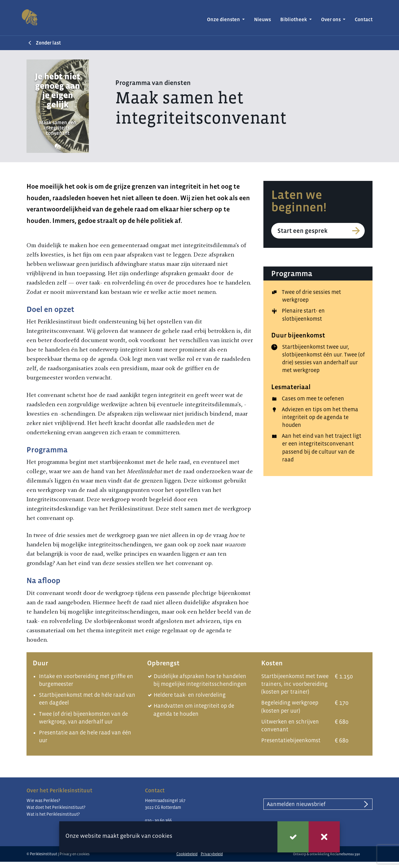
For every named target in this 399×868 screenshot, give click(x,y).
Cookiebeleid (187, 854)
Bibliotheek (294, 19)
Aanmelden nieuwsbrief (296, 804)
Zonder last (47, 43)
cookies (162, 836)
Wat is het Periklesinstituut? (53, 814)
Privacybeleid (212, 854)
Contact (364, 19)
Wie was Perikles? (43, 800)
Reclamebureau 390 (345, 854)
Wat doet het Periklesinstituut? (56, 807)
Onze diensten (224, 19)
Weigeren (324, 837)
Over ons (331, 19)
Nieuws (262, 19)
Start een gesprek (303, 231)
